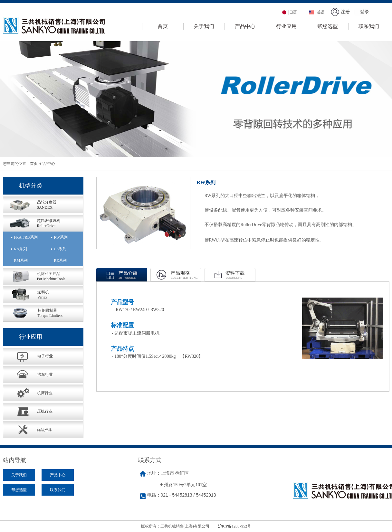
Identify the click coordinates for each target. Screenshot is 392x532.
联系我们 (369, 26)
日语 (293, 12)
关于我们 (204, 26)
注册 (345, 12)
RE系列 (60, 261)
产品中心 (245, 26)
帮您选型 (328, 26)
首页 (163, 26)
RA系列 (21, 249)
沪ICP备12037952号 (235, 526)
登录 (365, 12)
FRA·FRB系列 (26, 237)
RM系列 (21, 261)
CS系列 (60, 249)
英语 (321, 12)
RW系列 (61, 237)
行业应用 (286, 26)
